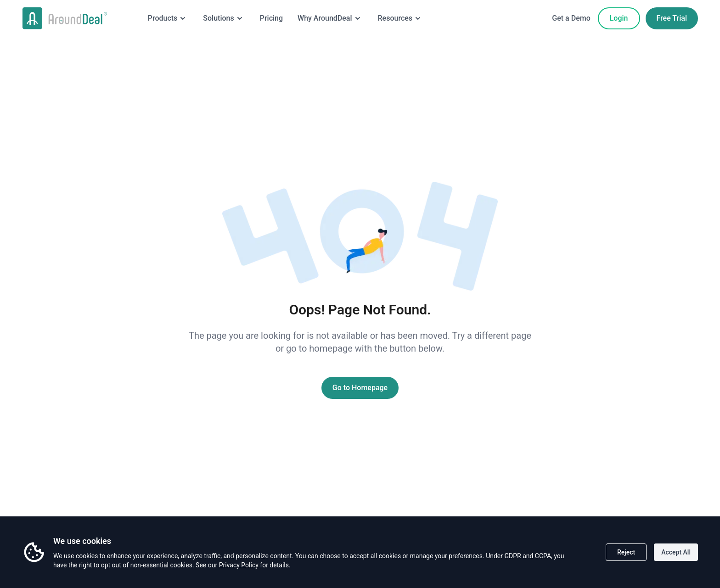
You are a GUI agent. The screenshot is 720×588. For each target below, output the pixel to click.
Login (619, 18)
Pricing (271, 18)
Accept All (676, 552)
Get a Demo (571, 18)
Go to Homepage (360, 388)
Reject (626, 552)
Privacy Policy (239, 565)
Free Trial (672, 18)
